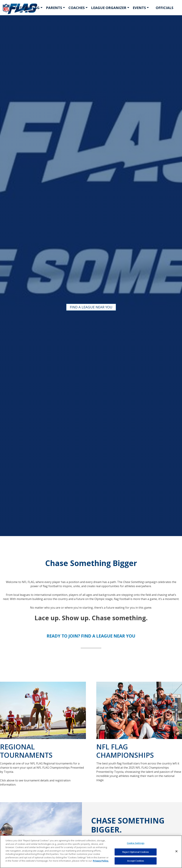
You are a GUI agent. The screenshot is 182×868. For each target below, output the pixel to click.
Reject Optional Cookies (136, 852)
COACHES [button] (77, 8)
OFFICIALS (165, 8)
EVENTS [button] (139, 8)
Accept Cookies (136, 861)
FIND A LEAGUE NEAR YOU (91, 307)
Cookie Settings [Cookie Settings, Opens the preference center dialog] (136, 843)
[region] (91, 852)
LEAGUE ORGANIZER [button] (109, 8)
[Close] (176, 851)
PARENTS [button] (54, 8)
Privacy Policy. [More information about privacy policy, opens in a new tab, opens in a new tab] (101, 861)
